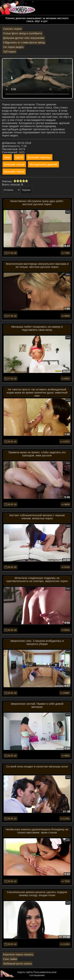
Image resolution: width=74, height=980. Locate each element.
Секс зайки (10, 959)
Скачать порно (12, 29)
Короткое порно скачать (18, 954)
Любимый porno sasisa (17, 963)
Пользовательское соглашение (43, 974)
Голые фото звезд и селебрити (23, 33)
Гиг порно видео (13, 47)
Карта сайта (25, 972)
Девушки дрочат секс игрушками (24, 38)
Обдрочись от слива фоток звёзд (24, 42)
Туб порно (9, 52)
